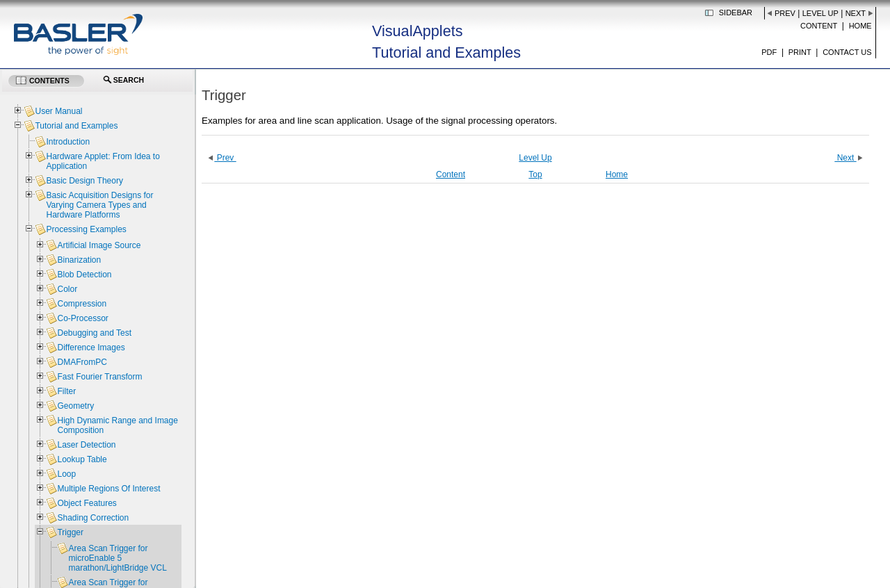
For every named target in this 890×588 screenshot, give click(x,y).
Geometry (75, 406)
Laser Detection (86, 445)
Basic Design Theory (84, 181)
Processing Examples (86, 229)
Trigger (70, 532)
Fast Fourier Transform (99, 377)
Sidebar (736, 13)
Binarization (79, 260)
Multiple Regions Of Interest (108, 489)
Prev (785, 13)
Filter (66, 391)
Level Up (820, 13)
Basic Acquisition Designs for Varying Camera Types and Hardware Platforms (99, 205)
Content (819, 26)
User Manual (58, 111)
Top (535, 174)
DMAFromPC (82, 362)
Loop (66, 474)
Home (860, 26)
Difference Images (91, 348)
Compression (82, 304)
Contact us (847, 52)
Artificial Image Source (99, 245)
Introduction (68, 142)
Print (800, 52)
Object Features (87, 503)
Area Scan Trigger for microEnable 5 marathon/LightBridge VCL (117, 558)
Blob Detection (84, 275)
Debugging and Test (94, 333)
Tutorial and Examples (76, 126)
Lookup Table (82, 459)
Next (856, 13)
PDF (769, 52)
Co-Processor (82, 318)
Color (67, 289)
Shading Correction (93, 518)
